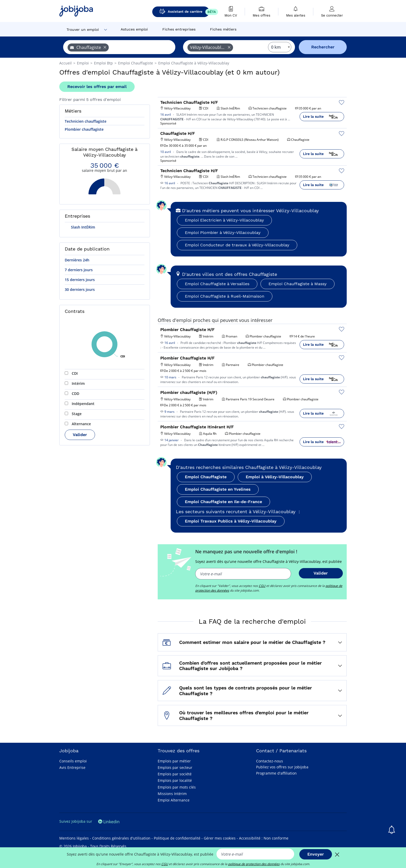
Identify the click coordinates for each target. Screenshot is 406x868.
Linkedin (109, 822)
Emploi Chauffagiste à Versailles (217, 284)
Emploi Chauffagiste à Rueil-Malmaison (225, 296)
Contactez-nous (270, 761)
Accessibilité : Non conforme (264, 838)
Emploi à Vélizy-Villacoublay (275, 477)
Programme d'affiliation (276, 773)
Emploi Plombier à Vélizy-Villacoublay (223, 233)
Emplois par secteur (175, 767)
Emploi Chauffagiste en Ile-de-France (223, 502)
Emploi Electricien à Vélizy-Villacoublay (224, 220)
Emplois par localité (175, 780)
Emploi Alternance (174, 800)
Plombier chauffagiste (84, 129)
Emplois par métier (174, 761)
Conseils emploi (73, 761)
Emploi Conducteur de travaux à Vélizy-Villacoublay (237, 245)
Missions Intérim (172, 794)
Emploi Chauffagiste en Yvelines (218, 489)
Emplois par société (175, 774)
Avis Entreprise (72, 767)
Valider (80, 435)
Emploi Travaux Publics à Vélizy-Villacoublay (231, 521)
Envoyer (316, 854)
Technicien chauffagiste (86, 121)
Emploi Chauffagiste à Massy (298, 284)
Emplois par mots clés (177, 787)
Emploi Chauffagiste (206, 477)
